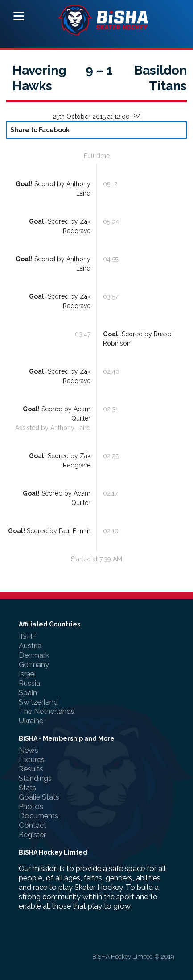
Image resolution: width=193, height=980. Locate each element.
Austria (30, 646)
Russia (29, 683)
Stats (27, 788)
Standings (35, 778)
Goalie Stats (39, 797)
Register (32, 834)
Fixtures (32, 759)
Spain (28, 692)
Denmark (34, 655)
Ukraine (31, 721)
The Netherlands (47, 711)
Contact (33, 825)
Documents (39, 816)
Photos (31, 806)
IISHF (28, 636)
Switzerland (38, 702)
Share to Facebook (40, 130)
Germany (34, 664)
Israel (27, 674)
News (29, 750)
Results (31, 769)
